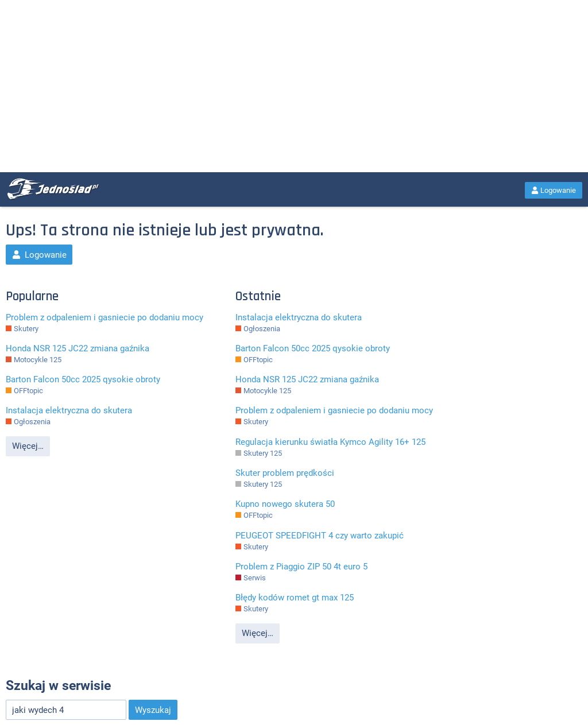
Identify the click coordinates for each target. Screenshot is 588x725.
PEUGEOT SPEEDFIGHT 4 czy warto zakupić (320, 536)
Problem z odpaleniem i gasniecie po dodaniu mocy (105, 317)
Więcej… (28, 446)
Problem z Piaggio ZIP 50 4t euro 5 (301, 567)
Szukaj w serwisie (58, 686)
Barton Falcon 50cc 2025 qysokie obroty (83, 379)
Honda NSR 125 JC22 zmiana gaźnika (78, 348)
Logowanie (554, 190)
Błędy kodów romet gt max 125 (295, 598)
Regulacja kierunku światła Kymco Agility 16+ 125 (330, 442)
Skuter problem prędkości (285, 473)
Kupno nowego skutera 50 (285, 504)
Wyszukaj (153, 710)
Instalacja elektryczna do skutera (69, 410)
